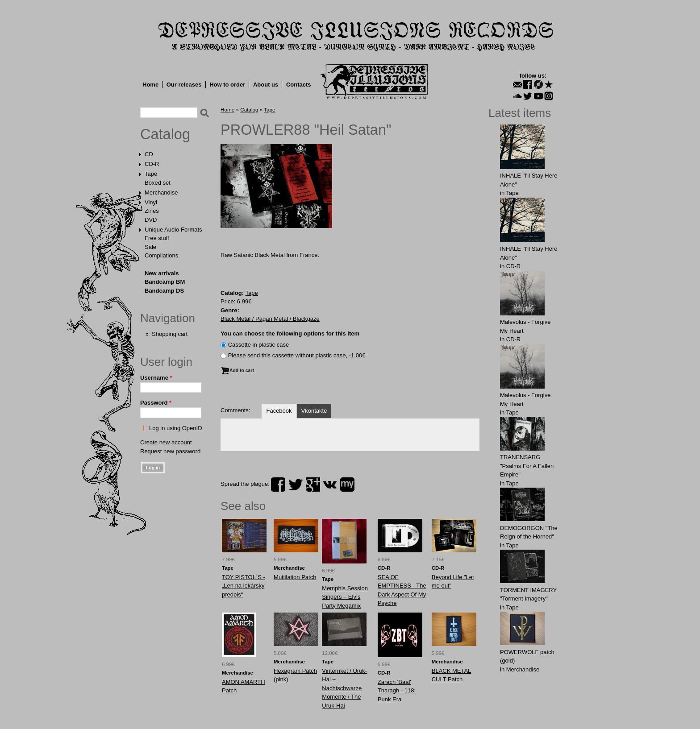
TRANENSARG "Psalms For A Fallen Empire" (527, 466)
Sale (150, 247)
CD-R (152, 164)
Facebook (279, 411)
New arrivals (162, 273)
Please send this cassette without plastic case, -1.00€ (297, 355)
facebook (278, 485)
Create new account (166, 442)
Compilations (161, 255)
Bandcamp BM (165, 282)
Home (150, 85)
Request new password (170, 451)
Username (156, 378)
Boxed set (158, 183)
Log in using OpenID (176, 428)
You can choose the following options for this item (290, 333)
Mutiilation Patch (295, 577)
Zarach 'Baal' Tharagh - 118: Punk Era (397, 691)
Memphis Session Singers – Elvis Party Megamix (345, 597)
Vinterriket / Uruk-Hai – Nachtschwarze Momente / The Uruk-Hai (344, 688)
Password (156, 403)
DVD (151, 220)
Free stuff (157, 238)
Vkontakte (314, 411)
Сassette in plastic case (259, 345)
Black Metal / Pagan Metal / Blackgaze (270, 319)
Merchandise (161, 193)
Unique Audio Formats (173, 230)
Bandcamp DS (164, 291)
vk (330, 485)
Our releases (184, 85)
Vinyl (151, 202)
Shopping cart (170, 334)
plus (313, 485)
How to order (227, 85)
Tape (151, 174)
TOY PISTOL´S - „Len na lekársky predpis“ (244, 586)
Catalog (165, 134)
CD (149, 154)
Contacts (299, 85)
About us (266, 85)
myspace (347, 485)
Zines (152, 211)
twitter (296, 485)
